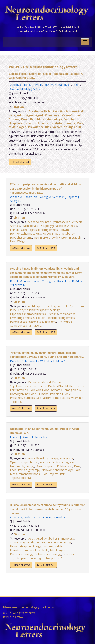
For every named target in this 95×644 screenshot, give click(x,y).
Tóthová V (50, 85)
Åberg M (46, 197)
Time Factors (61, 398)
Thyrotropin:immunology (26, 558)
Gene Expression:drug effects (39, 230)
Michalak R (31, 517)
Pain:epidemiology (22, 554)
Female (69, 119)
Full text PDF (46, 248)
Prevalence (36, 127)
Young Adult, (73, 127)
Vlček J (38, 89)
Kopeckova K (66, 281)
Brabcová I (16, 85)
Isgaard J (73, 197)
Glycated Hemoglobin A (66, 390)
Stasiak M (16, 517)
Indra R (28, 281)
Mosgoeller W (34, 361)
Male (80, 123)
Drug (77, 466)
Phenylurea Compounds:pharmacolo (41, 324)
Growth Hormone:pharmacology (39, 232)
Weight (22, 241)
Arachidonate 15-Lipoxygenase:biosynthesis (49, 226)
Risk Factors (54, 127)
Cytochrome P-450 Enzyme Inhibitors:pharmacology (48, 308)
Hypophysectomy (21, 237)
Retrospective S (53, 558)
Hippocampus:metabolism (59, 234)
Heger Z (51, 281)
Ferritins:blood (19, 390)
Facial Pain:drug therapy (25, 470)
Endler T (49, 361)
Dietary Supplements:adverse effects (36, 384)
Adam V (39, 281)
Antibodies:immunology (59, 538)
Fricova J (15, 437)
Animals (15, 226)
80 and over (52, 115)
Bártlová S (65, 85)
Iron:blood (56, 394)
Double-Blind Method (62, 386)
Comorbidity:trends (22, 542)
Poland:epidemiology (48, 554)
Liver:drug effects (21, 318)
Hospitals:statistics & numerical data (35, 123)
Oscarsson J (31, 197)
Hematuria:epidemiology (25, 546)
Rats (13, 241)
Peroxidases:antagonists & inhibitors (33, 322)
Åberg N (15, 201)
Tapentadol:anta (20, 478)
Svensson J (59, 197)
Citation (18, 107)
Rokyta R (28, 437)
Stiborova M (18, 285)
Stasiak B (45, 517)
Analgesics (67, 458)
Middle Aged (18, 127)
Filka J (76, 85)
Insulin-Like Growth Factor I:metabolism (59, 237)
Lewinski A (59, 517)
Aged (30, 115)
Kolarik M (16, 281)
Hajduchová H (33, 85)
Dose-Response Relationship (54, 466)
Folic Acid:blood (39, 390)
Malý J (28, 89)
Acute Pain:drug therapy (43, 458)
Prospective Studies (22, 398)
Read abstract (20, 162)
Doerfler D (17, 361)
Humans (69, 123)
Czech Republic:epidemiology (42, 119)
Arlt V (79, 281)
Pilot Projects (50, 474)
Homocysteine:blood (23, 394)
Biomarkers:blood (39, 382)
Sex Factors (44, 398)
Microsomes (67, 314)
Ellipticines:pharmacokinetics (28, 314)
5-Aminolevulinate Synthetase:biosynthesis (55, 222)
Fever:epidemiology (59, 542)
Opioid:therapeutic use (24, 462)
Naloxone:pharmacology (57, 470)
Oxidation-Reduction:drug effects (54, 318)
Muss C (61, 361)
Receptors (69, 554)
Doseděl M (16, 89)
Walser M (16, 197)
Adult (21, 115)
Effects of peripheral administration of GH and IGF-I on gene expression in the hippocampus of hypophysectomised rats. (45, 189)
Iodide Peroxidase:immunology (36, 548)
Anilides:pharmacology (42, 306)
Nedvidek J (42, 437)
